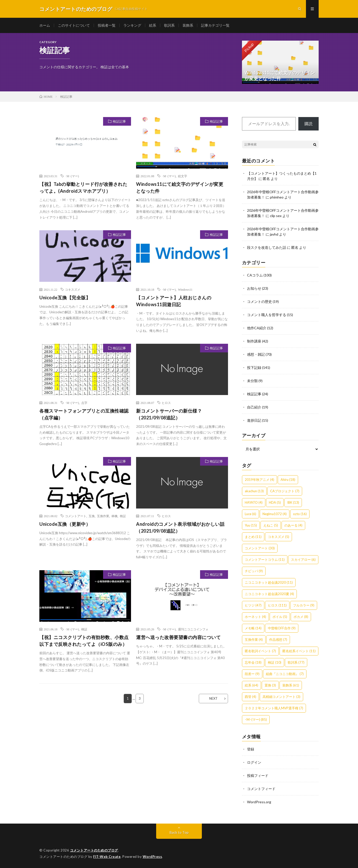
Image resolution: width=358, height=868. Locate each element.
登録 (251, 749)
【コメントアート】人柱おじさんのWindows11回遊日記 (174, 301)
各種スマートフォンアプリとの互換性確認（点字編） (84, 414)
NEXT (213, 698)
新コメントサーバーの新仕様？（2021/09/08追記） (169, 414)
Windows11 (185, 289)
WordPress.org (259, 802)
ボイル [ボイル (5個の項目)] (280, 617)
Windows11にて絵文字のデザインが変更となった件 (180, 187)
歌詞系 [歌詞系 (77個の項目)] (296, 662)
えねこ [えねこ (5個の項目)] (271, 525)
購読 (308, 124)
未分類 (252, 381)
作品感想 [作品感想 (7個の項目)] (278, 640)
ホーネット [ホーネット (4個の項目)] (255, 617)
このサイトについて (74, 25)
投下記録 (254, 367)
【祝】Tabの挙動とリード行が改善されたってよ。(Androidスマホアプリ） (83, 187)
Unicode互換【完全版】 (65, 298)
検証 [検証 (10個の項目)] (275, 662)
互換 (92, 516)
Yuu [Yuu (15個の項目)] (251, 525)
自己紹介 (254, 407)
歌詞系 (169, 25)
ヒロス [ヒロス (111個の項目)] (277, 605)
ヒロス (166, 403)
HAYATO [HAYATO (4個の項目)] (254, 502)
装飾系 (188, 25)
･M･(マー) (72, 176)
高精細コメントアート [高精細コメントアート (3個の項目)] (281, 697)
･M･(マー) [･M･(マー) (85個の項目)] (256, 719)
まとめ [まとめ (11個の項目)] (253, 537)
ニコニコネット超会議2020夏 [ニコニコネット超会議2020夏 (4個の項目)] (269, 594)
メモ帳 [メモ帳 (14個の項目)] (253, 628)
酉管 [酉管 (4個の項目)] (250, 697)
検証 (123, 516)
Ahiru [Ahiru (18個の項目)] (288, 480)
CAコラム (255, 275)
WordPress (152, 857)
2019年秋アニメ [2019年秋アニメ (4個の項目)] (259, 480)
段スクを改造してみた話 (267, 247)
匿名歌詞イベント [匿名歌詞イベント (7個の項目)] (260, 651)
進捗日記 (254, 420)
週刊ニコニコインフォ (193, 629)
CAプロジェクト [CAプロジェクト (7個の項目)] (285, 491)
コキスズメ (73, 289)
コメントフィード (261, 789)
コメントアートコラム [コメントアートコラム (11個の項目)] (265, 560)
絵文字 (183, 176)
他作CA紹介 (257, 328)
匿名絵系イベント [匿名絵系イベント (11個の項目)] (299, 651)
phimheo (277, 197)
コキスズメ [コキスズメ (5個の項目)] (279, 537)
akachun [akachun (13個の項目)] (254, 491)
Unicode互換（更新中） (65, 524)
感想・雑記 (256, 354)
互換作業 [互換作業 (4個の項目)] (254, 640)
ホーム (45, 25)
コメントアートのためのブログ (94, 850)
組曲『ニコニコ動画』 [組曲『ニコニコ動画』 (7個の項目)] (285, 674)
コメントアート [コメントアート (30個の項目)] (260, 548)
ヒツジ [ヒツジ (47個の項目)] (253, 605)
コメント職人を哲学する (267, 315)
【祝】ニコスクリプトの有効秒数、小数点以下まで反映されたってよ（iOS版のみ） (84, 641)
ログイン (254, 762)
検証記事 (119, 121)
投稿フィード (258, 775)
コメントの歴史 (259, 301)
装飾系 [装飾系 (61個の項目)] (291, 685)
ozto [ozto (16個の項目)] (300, 514)
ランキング (132, 25)
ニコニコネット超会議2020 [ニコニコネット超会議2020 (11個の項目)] (269, 582)
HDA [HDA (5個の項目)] (275, 502)
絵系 (153, 25)
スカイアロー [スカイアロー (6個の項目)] (303, 560)
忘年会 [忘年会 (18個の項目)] (253, 662)
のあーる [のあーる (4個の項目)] (293, 525)
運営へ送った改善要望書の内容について (178, 637)
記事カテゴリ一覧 (215, 25)
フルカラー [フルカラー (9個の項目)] (304, 605)
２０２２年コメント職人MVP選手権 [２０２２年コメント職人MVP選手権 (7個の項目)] (274, 708)
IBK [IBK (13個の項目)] (293, 502)
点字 (84, 403)
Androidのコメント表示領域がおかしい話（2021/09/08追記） (180, 527)
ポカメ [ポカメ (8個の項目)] (301, 617)
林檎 (115, 516)
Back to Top (179, 832)
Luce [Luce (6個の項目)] (250, 514)
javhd (274, 234)
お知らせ (254, 288)
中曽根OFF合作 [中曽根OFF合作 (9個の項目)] (282, 628)
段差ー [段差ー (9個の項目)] (252, 674)
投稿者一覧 (107, 25)
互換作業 (103, 516)
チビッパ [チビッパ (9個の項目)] (254, 571)
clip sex (276, 216)
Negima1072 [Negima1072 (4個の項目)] (275, 514)
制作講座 (254, 341)
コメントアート (76, 516)
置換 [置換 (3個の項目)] (270, 685)
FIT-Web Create (107, 857)
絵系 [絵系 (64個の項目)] (251, 685)
